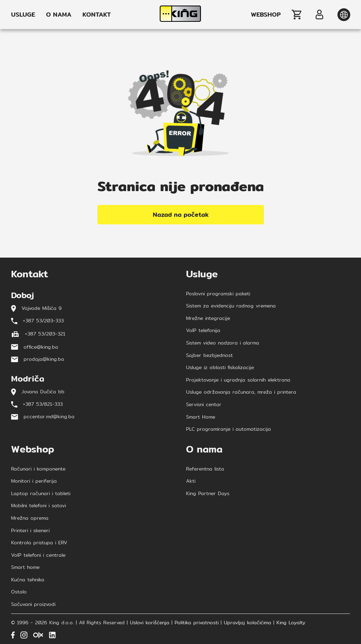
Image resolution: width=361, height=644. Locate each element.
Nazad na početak (181, 214)
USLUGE (23, 15)
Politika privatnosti (197, 623)
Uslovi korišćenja (150, 623)
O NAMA (59, 15)
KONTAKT (97, 15)
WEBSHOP (266, 15)
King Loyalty (291, 623)
